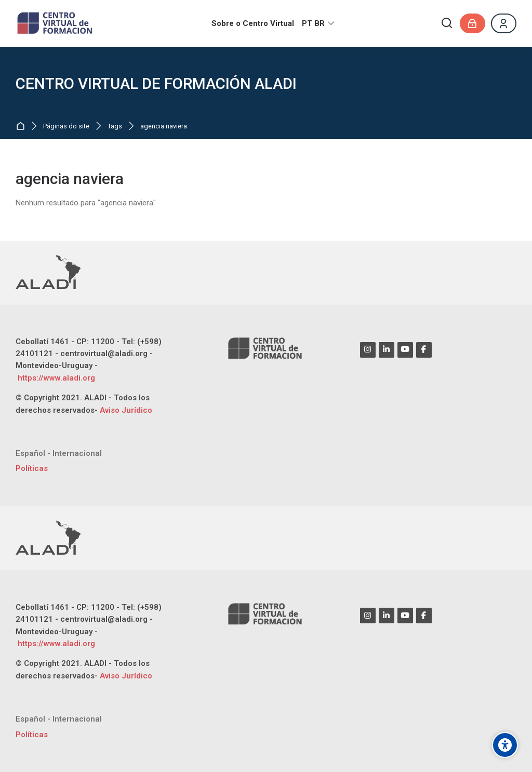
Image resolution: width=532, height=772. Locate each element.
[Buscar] (447, 24)
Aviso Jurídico (126, 410)
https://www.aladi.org (55, 378)
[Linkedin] (387, 350)
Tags (115, 127)
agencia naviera (164, 127)
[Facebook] (424, 350)
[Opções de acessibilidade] (505, 745)
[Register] (504, 23)
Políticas (32, 468)
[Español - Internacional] (59, 454)
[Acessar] (473, 23)
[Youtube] (405, 350)
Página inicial (23, 127)
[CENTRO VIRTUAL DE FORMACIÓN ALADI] (56, 23)
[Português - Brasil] (318, 23)
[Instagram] (368, 350)
